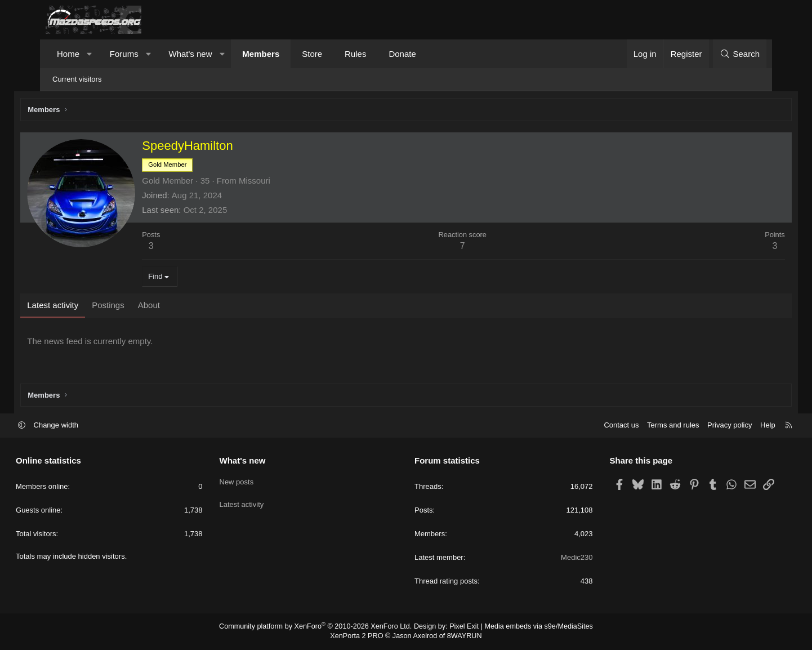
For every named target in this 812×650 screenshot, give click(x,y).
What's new (190, 54)
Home (68, 54)
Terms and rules (643, 426)
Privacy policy (700, 426)
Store (312, 54)
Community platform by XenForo (320, 627)
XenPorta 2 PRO (359, 636)
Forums (124, 54)
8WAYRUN (461, 636)
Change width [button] (86, 426)
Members (261, 54)
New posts (251, 481)
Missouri (283, 182)
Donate (402, 54)
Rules (355, 54)
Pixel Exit (461, 627)
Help (738, 426)
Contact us (591, 426)
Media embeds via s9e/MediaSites (532, 627)
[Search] (740, 54)
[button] (90, 54)
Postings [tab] (136, 307)
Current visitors (77, 79)
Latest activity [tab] (81, 307)
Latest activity (256, 501)
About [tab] (177, 307)
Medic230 (562, 558)
